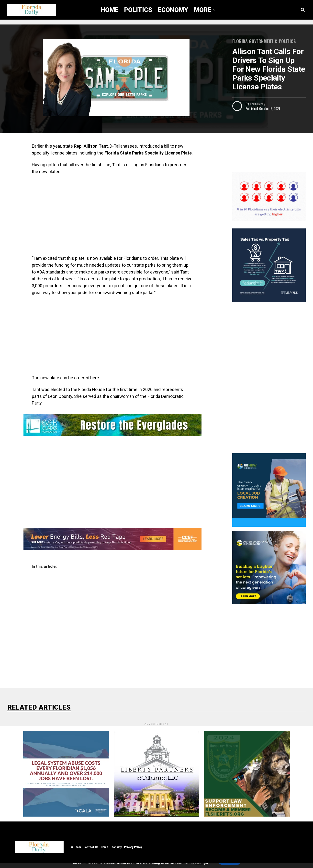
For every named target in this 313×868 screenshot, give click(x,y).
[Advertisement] (112, 214)
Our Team (75, 847)
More (203, 10)
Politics (138, 10)
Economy (173, 10)
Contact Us (91, 847)
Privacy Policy (133, 847)
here (95, 378)
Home (110, 10)
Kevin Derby (257, 104)
